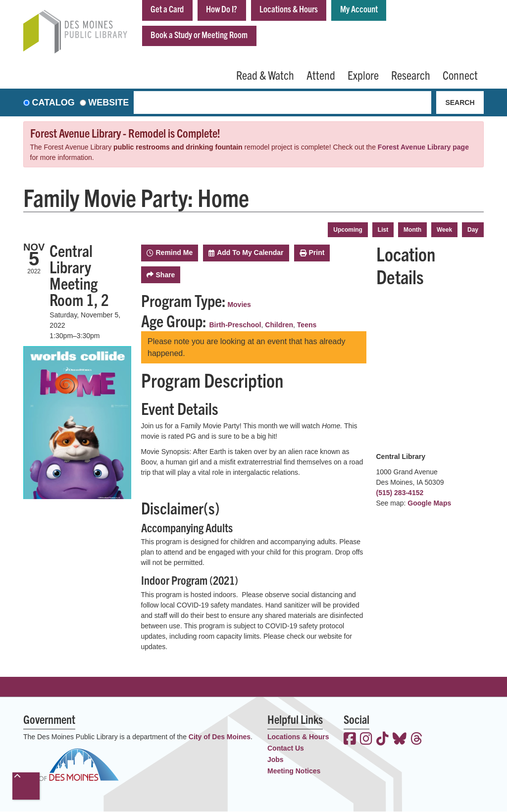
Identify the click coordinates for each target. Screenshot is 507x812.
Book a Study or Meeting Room (200, 35)
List (383, 230)
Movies (239, 305)
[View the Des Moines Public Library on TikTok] (382, 740)
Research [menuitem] (411, 75)
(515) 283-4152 (400, 493)
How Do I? (222, 9)
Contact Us (286, 749)
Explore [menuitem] (363, 75)
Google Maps (429, 504)
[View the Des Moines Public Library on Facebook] (350, 740)
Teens (307, 325)
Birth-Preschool (235, 325)
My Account (360, 9)
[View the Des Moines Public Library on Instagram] (366, 740)
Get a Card (168, 9)
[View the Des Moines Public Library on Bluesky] (400, 740)
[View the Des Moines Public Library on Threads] (417, 740)
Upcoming (348, 230)
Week (444, 230)
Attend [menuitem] (321, 75)
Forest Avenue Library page (423, 148)
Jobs (276, 760)
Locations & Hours (290, 9)
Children (279, 325)
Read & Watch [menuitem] (265, 75)
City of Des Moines (220, 737)
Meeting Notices (294, 771)
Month (412, 230)
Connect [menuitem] (460, 75)
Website (108, 103)
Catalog (53, 103)
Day (473, 230)
